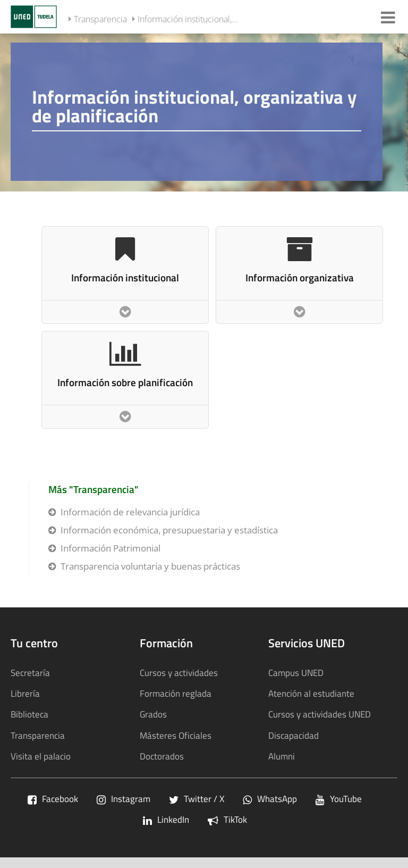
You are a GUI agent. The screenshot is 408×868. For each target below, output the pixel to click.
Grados (153, 714)
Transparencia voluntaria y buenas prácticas (150, 566)
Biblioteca (29, 714)
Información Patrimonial (110, 548)
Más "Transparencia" (93, 489)
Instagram (124, 799)
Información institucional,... (188, 19)
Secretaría (30, 673)
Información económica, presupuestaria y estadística (169, 530)
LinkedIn (166, 819)
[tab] (204, 112)
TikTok (227, 819)
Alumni (282, 756)
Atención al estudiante (311, 693)
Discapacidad (294, 735)
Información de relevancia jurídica (130, 512)
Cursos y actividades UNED (320, 714)
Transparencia (100, 19)
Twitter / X (197, 799)
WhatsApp (270, 799)
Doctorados (162, 756)
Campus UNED (296, 673)
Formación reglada (176, 693)
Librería (25, 693)
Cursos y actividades (179, 673)
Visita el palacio (41, 756)
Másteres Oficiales (176, 735)
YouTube (339, 799)
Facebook (53, 799)
